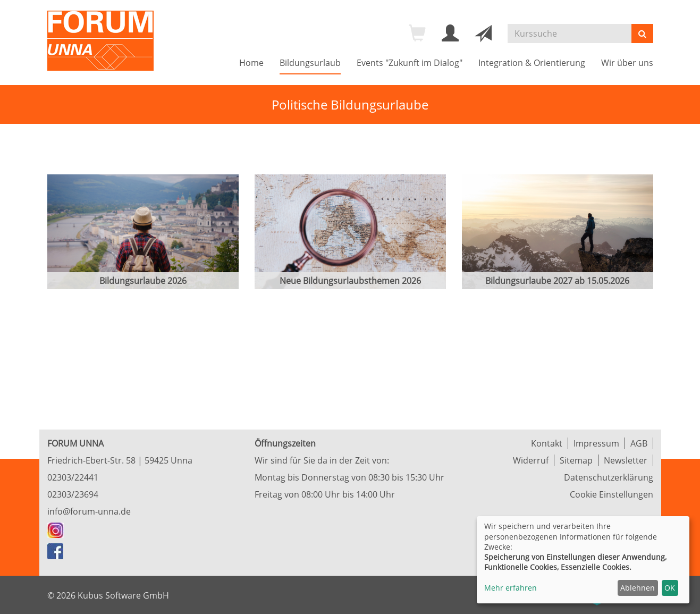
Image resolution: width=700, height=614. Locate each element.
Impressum (596, 443)
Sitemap (576, 460)
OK (670, 588)
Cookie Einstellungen (612, 494)
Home (251, 63)
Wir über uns (627, 63)
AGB (639, 443)
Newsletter (626, 460)
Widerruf (531, 460)
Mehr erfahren (511, 588)
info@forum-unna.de (89, 511)
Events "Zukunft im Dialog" (410, 63)
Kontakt (547, 443)
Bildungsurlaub (310, 63)
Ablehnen (638, 588)
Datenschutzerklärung (609, 477)
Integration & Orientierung (532, 63)
